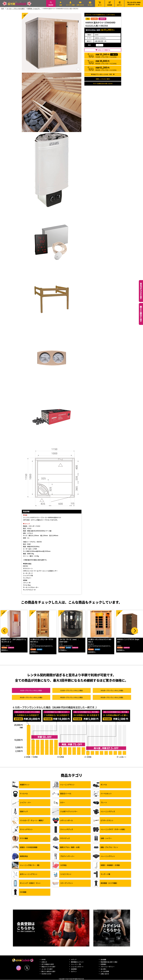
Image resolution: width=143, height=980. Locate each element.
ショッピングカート (77, 967)
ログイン (119, 5)
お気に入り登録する (104, 50)
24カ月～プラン (112, 691)
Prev (4, 631)
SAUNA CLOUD (46, 974)
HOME (44, 960)
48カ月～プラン (71, 698)
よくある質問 (105, 972)
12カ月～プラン (71, 691)
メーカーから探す (47, 969)
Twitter (27, 968)
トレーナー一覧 (76, 964)
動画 (61, 5)
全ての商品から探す (48, 964)
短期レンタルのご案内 (103, 79)
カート (100, 3)
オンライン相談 (70, 5)
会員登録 (110, 5)
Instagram (19, 968)
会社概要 (103, 960)
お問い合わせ (80, 5)
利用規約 (103, 964)
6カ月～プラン (31, 691)
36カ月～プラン (31, 698)
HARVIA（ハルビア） (100, 38)
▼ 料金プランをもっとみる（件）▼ (103, 74)
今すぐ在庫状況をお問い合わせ (103, 83)
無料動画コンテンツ (77, 962)
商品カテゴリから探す (48, 967)
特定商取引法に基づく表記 (109, 962)
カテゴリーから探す (141, 291)
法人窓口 (90, 5)
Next (135, 631)
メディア (74, 960)
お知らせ (44, 962)
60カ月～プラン (112, 698)
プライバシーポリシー (108, 967)
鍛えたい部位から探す (141, 314)
